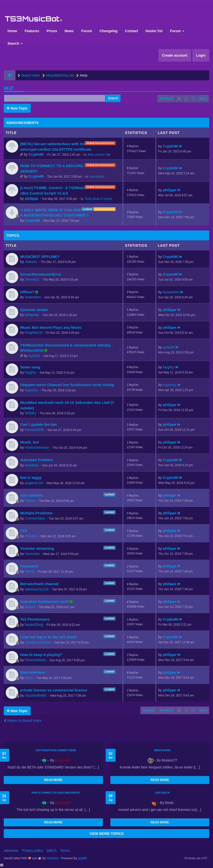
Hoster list (154, 31)
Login (201, 55)
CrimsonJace (35, 518)
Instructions (97, 177)
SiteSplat (52, 858)
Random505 (34, 430)
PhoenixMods (35, 660)
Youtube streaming (37, 548)
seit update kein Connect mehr (56, 750)
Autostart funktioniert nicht (44, 601)
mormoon (32, 554)
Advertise (11, 851)
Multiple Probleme (36, 513)
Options (149, 710)
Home (12, 31)
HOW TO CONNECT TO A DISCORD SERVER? (56, 793)
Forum (87, 31)
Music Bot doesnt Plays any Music (51, 327)
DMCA (52, 851)
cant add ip (162, 793)
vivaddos (32, 465)
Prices (52, 31)
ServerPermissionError (41, 274)
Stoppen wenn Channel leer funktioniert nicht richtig (67, 385)
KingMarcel (34, 332)
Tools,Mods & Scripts (98, 199)
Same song (30, 367)
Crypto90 (36, 154)
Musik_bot (30, 442)
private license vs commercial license (54, 690)
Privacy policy (32, 851)
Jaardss (31, 262)
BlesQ (30, 571)
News (69, 31)
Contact (132, 31)
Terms (65, 851)
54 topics (166, 99)
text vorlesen (32, 495)
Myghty (31, 372)
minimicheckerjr (37, 447)
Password (29, 566)
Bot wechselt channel (39, 584)
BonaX (30, 607)
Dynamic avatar (34, 310)
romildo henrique (38, 642)
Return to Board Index (23, 721)
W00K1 (31, 413)
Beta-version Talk (99, 155)
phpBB (82, 858)
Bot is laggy (31, 478)
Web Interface (33, 672)
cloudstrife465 (36, 695)
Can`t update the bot (38, 424)
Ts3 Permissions (35, 619)
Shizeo (30, 501)
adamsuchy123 (37, 589)
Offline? (27, 292)
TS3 (24, 531)
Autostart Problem (37, 460)
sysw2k (34, 356)
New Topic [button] (17, 108)
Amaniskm (33, 297)
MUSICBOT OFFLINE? (40, 257)
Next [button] (203, 99)
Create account (175, 55)
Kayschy (32, 390)
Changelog (108, 31)
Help (9, 88)
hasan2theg (34, 625)
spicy (29, 678)
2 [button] (186, 99)
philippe (32, 199)
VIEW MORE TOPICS (106, 834)
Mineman (32, 315)
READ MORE (53, 780)
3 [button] (193, 99)
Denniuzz (32, 279)
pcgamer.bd (34, 483)
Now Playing (162, 750)
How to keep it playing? (41, 655)
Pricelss (31, 536)
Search (15, 43)
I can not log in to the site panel (48, 637)
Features (32, 31)
